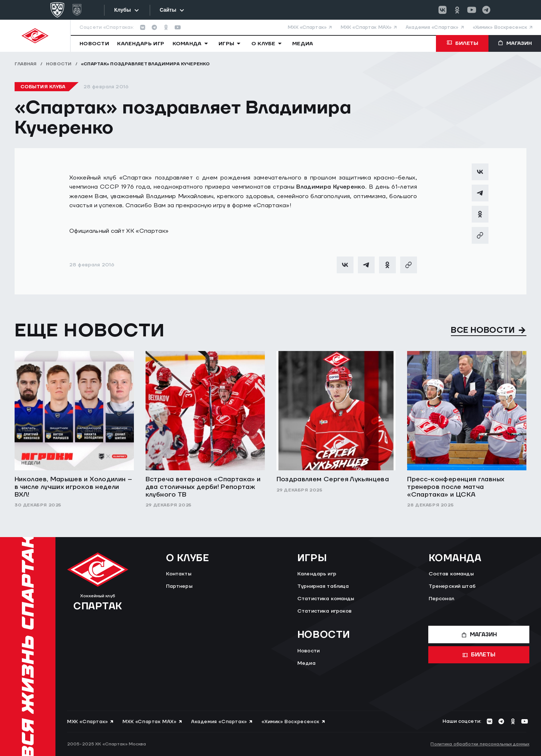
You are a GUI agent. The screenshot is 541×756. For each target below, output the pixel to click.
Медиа (306, 663)
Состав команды (451, 574)
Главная (26, 64)
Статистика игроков (325, 611)
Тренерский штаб (452, 586)
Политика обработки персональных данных (480, 744)
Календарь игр (317, 574)
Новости (59, 64)
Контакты (179, 574)
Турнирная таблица (323, 586)
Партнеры (179, 586)
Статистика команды (326, 599)
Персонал (441, 599)
